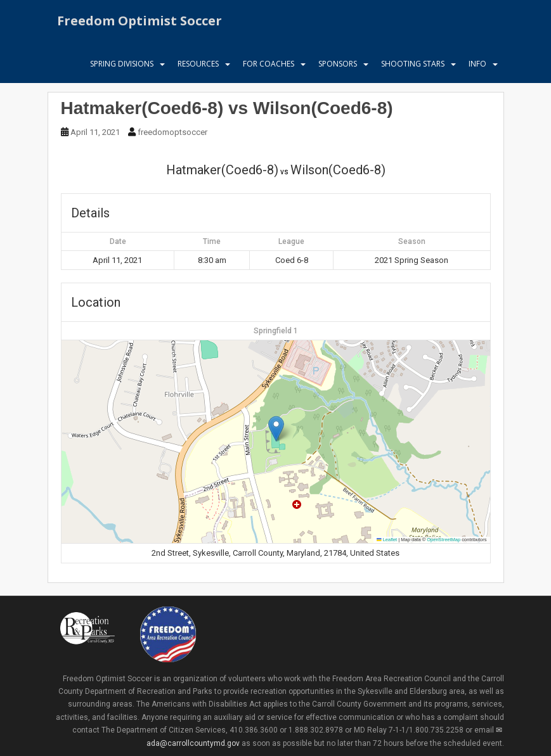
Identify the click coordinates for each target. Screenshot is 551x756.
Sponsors (338, 66)
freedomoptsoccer (172, 132)
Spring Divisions (122, 66)
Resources (198, 66)
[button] (276, 429)
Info (477, 66)
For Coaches (269, 66)
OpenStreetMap (444, 540)
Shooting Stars (413, 66)
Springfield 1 (276, 331)
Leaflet (387, 540)
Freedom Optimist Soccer (139, 22)
